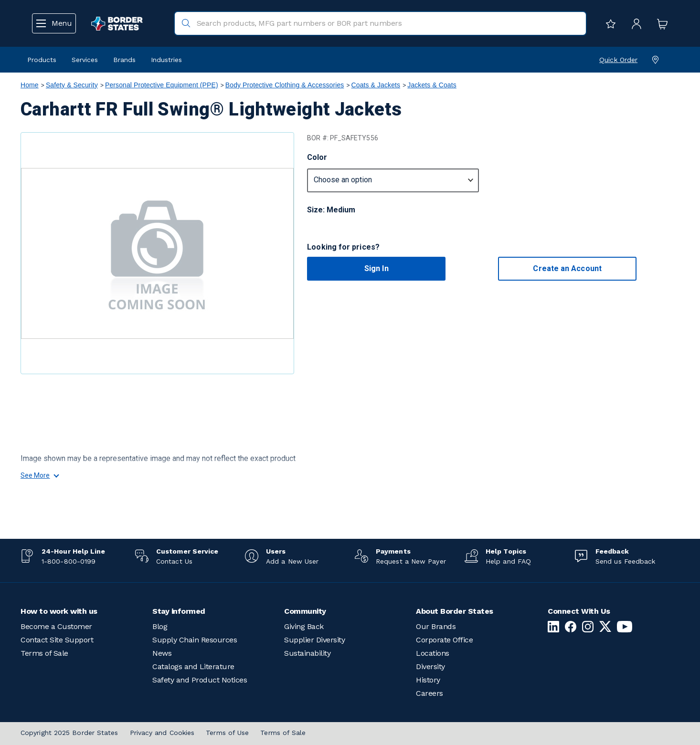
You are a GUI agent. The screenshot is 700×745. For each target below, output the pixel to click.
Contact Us (174, 561)
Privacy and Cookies (162, 733)
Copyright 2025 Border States (69, 733)
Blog (160, 626)
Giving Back (304, 626)
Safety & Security (72, 85)
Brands (124, 60)
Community (305, 611)
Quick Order (618, 60)
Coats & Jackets (376, 85)
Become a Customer (56, 626)
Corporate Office (444, 640)
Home (30, 85)
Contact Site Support (57, 640)
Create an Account (567, 268)
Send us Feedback (625, 561)
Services (85, 60)
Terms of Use (227, 733)
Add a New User (292, 561)
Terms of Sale (44, 653)
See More (39, 475)
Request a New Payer (411, 561)
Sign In (377, 268)
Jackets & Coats (432, 85)
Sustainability (307, 653)
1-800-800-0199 (69, 561)
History (428, 680)
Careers (430, 693)
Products (42, 60)
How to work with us (59, 611)
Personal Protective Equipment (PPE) (162, 85)
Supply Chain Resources (195, 640)
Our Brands (436, 626)
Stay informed (179, 611)
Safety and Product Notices (200, 680)
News (162, 653)
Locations (433, 653)
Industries (166, 60)
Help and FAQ (508, 561)
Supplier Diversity (314, 640)
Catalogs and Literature (193, 666)
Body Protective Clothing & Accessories (285, 85)
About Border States (455, 611)
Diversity (430, 666)
